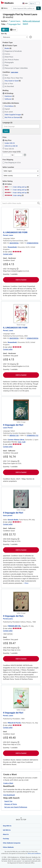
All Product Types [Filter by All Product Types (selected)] (10, 45)
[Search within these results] (21, 203)
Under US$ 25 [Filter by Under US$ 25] (9, 143)
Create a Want (8, 783)
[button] (39, 203)
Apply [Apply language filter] (6, 131)
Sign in (32, 3)
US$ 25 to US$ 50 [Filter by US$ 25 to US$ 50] (10, 146)
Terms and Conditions (34, 853)
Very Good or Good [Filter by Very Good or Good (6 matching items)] (12, 81)
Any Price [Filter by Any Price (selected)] (7, 140)
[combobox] (24, 8)
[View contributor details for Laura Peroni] (8, 515)
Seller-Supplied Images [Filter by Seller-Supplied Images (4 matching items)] (13, 114)
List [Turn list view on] (5, 30)
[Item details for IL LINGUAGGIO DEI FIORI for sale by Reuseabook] (21, 218)
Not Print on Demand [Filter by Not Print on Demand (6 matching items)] (12, 117)
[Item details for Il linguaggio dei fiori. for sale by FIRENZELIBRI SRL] (21, 602)
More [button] (27, 583)
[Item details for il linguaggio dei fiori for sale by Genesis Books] (21, 499)
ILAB (24, 442)
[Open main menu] (5, 8)
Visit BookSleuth (9, 795)
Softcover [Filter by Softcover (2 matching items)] (8, 99)
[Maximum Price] (18, 155)
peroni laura (15, 21)
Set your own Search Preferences (16, 807)
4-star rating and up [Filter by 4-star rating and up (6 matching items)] (17, 192)
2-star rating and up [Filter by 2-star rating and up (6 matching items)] (17, 187)
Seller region (8, 171)
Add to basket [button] (21, 280)
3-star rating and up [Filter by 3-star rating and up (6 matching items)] (17, 190)
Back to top (21, 820)
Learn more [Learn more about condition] (14, 72)
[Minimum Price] (7, 155)
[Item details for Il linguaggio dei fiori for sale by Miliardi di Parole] (21, 698)
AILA (20, 442)
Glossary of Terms (11, 804)
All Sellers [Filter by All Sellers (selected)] (9, 184)
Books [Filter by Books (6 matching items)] (7, 48)
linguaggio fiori (15, 24)
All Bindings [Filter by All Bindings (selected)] (8, 93)
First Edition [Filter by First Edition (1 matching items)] (9, 106)
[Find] (39, 8)
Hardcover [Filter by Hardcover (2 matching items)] (8, 96)
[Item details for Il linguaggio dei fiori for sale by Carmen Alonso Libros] (21, 410)
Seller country (8, 176)
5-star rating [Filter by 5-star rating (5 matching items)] (14, 195)
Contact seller (8, 254)
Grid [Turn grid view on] (13, 30)
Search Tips (8, 801)
